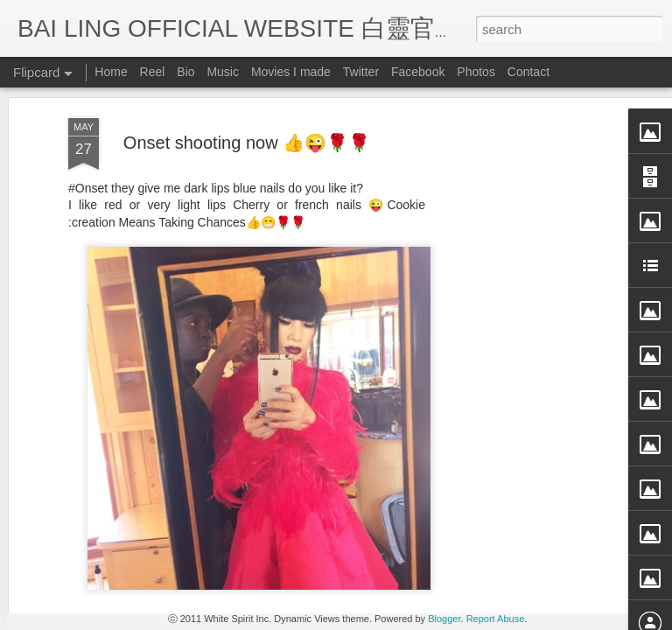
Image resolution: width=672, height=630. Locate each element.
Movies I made (291, 72)
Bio (185, 72)
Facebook (418, 72)
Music (223, 72)
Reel (153, 72)
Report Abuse (496, 619)
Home (111, 72)
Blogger (444, 619)
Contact (528, 72)
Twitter (361, 72)
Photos (476, 72)
